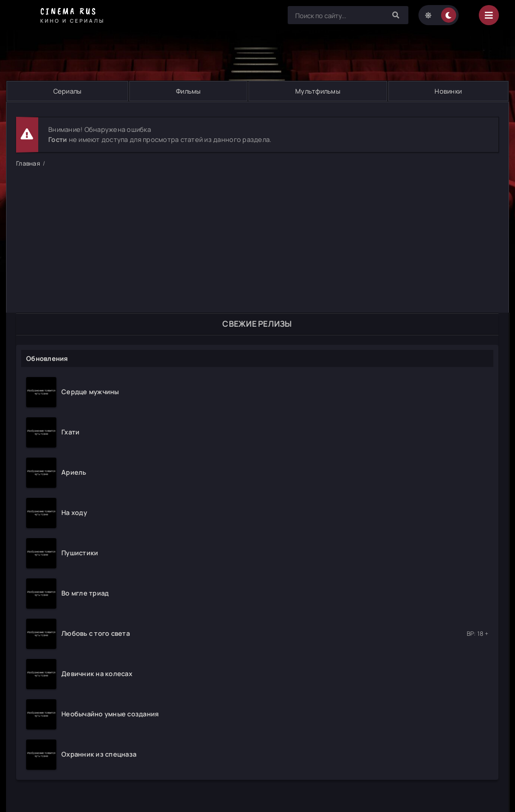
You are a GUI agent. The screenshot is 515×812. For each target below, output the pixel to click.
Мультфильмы (318, 91)
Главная (28, 163)
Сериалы (68, 91)
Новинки (448, 91)
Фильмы (189, 91)
